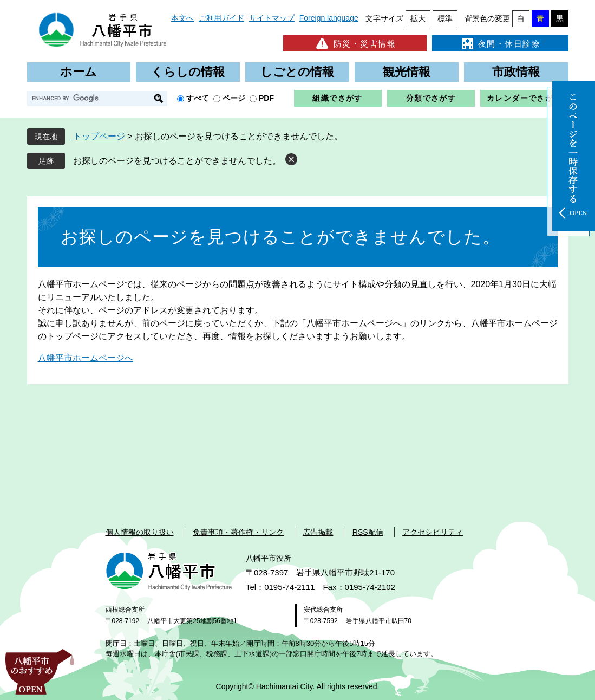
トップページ (99, 136)
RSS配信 (368, 532)
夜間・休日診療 (500, 43)
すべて (198, 98)
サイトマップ (272, 18)
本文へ (182, 18)
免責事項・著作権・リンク (238, 532)
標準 (445, 18)
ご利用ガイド (221, 18)
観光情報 (407, 72)
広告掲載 (318, 532)
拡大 (418, 18)
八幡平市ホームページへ (86, 358)
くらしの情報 (188, 72)
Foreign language (329, 18)
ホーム (79, 72)
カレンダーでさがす (524, 98)
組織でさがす (337, 98)
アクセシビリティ (433, 532)
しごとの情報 (297, 72)
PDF (266, 98)
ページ (234, 98)
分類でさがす (431, 98)
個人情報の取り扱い (140, 532)
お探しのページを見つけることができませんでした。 (177, 161)
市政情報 (516, 72)
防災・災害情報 (355, 43)
